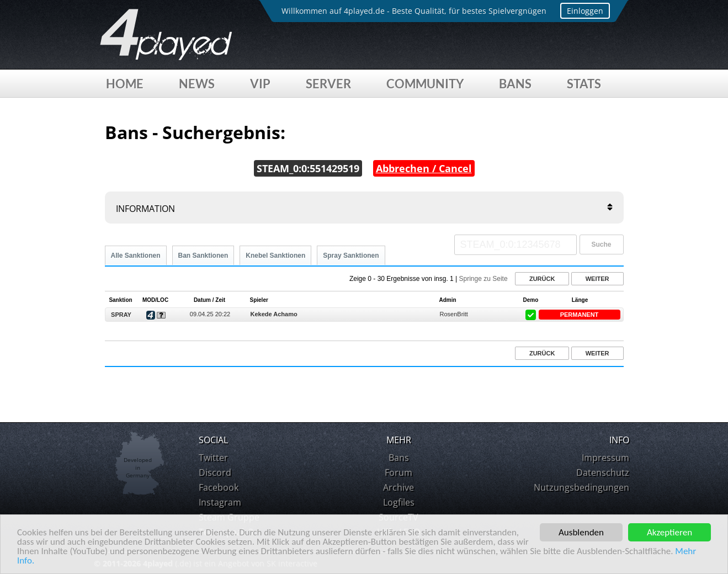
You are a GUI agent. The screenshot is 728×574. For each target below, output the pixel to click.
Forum (398, 472)
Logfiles (399, 502)
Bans (515, 84)
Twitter (213, 458)
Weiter (597, 279)
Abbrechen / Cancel (424, 168)
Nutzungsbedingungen (581, 487)
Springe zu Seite (483, 279)
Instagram (220, 502)
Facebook (219, 487)
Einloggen (585, 11)
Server (328, 84)
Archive (398, 487)
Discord (215, 472)
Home (125, 84)
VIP (260, 84)
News (197, 84)
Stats (584, 84)
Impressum (605, 458)
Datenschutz (603, 472)
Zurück (542, 279)
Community (425, 84)
